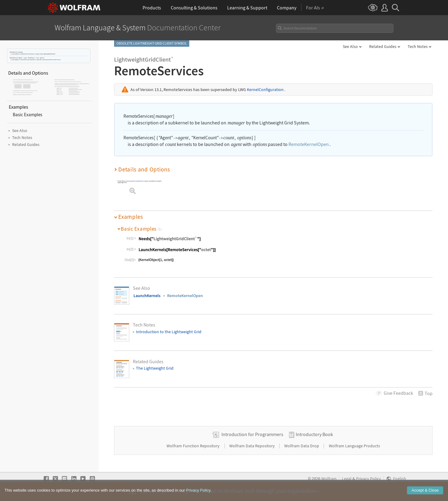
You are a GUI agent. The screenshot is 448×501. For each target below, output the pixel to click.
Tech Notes (418, 46)
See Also (350, 46)
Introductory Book (314, 434)
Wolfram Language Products (354, 446)
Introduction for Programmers (252, 434)
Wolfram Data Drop (302, 446)
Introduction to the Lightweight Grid (169, 331)
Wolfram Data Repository (253, 446)
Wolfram (329, 479)
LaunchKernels (139, 181)
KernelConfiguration (265, 90)
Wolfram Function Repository (194, 446)
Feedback (398, 393)
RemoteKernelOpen (56, 60)
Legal (347, 479)
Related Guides (383, 46)
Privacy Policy (369, 479)
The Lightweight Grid (155, 368)
